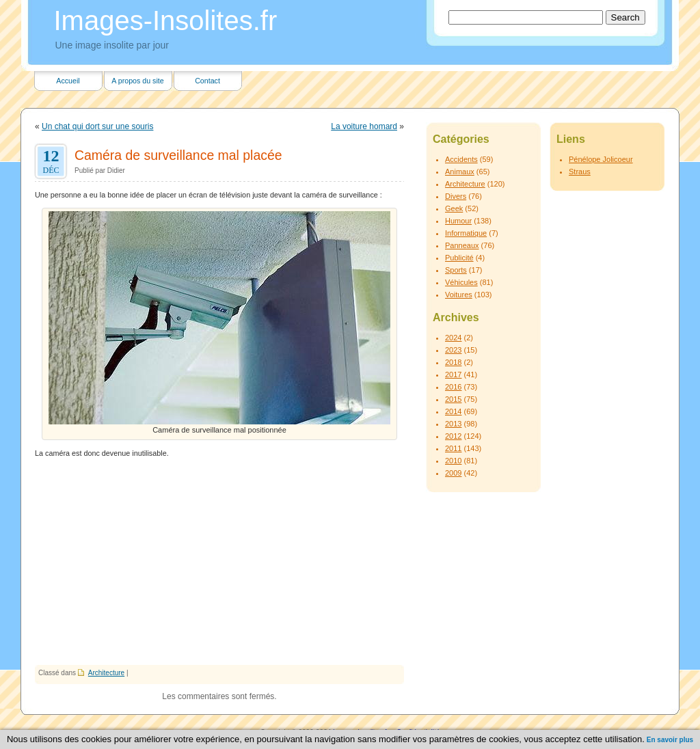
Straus (580, 172)
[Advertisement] (219, 562)
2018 (453, 362)
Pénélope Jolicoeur (601, 159)
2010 (453, 461)
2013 (453, 424)
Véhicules (461, 282)
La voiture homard (364, 126)
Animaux (460, 172)
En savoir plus (670, 740)
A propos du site (137, 81)
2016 (453, 387)
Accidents (461, 159)
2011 (453, 448)
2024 (453, 338)
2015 (453, 399)
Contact (207, 81)
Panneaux (462, 245)
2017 (453, 374)
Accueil (68, 81)
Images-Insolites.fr (166, 21)
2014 (453, 411)
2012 (453, 436)
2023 (453, 350)
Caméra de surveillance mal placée (178, 155)
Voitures (459, 295)
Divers (456, 196)
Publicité (459, 258)
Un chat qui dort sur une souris (97, 126)
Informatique (466, 233)
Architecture (106, 673)
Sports (456, 270)
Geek (454, 208)
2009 (453, 473)
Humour (458, 221)
